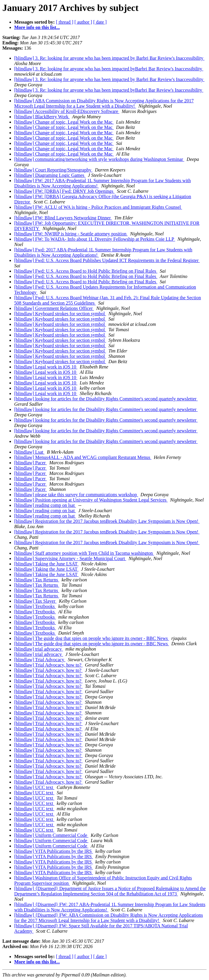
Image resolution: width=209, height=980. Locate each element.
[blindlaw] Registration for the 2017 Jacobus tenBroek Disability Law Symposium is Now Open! (107, 521)
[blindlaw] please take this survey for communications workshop (76, 495)
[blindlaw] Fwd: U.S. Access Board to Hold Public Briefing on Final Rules (86, 271)
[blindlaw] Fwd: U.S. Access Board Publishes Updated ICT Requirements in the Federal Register (107, 260)
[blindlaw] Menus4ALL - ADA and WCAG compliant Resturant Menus (83, 457)
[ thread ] (65, 22)
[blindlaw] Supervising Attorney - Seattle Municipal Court (70, 558)
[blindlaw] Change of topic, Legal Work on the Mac (64, 122)
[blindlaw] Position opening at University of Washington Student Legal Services (91, 500)
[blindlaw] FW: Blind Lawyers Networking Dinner (63, 218)
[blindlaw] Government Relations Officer (54, 308)
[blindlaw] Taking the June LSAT (46, 564)
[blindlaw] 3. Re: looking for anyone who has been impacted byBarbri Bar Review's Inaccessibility (109, 69)
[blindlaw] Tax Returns (37, 580)
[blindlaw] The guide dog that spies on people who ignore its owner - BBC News (92, 638)
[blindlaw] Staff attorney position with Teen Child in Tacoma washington (84, 553)
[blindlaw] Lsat (29, 452)
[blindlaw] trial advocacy (39, 649)
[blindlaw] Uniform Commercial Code (51, 835)
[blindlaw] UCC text (34, 787)
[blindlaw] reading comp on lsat (45, 505)
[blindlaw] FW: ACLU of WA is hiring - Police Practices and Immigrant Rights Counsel (98, 207)
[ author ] (83, 22)
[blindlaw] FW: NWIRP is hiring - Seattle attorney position (71, 234)
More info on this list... (37, 27)
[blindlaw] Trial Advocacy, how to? (48, 665)
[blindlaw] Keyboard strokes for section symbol (60, 314)
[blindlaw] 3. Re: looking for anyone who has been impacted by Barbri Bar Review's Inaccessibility (109, 58)
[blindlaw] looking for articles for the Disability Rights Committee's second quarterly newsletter (106, 399)
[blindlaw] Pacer (30, 463)
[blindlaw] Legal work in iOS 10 (46, 367)
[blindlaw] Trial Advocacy (40, 660)
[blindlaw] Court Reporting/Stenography (53, 170)
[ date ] (100, 22)
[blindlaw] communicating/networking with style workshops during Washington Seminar (99, 159)
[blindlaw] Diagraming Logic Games (50, 175)
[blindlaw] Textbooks (35, 606)
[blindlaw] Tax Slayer (35, 601)
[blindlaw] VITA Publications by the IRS (54, 851)
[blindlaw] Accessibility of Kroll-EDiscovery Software (67, 111)
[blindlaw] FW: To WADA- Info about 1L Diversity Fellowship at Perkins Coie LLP (95, 239)
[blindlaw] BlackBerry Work (42, 117)
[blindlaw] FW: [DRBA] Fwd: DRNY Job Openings (64, 191)
